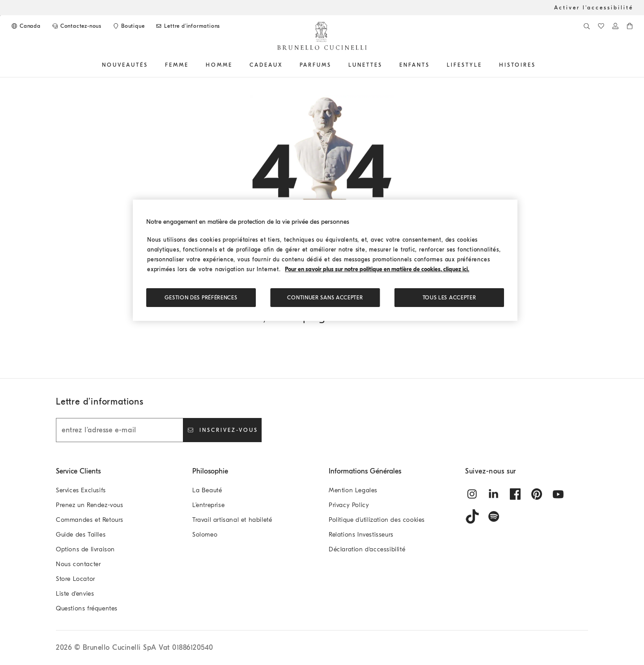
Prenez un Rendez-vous (90, 505)
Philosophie (210, 471)
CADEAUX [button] (266, 65)
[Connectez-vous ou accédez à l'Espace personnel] (615, 26)
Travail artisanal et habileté (232, 520)
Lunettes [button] (365, 65)
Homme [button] (219, 65)
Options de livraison (85, 549)
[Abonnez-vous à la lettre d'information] (188, 26)
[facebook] (515, 494)
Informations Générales (365, 471)
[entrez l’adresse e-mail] (119, 430)
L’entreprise (208, 505)
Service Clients (78, 471)
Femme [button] (177, 65)
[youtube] (558, 494)
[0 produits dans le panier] (630, 26)
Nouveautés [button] (125, 65)
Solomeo (205, 535)
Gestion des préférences (201, 298)
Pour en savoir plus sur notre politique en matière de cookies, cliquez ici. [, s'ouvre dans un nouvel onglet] (377, 269)
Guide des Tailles (81, 535)
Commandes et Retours (90, 520)
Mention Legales (353, 490)
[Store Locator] (128, 26)
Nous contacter (78, 564)
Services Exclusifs (81, 490)
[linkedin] (494, 494)
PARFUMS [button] (316, 65)
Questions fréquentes (87, 608)
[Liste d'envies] (601, 26)
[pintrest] (537, 494)
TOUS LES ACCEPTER (449, 298)
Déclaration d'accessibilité (367, 549)
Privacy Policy (349, 505)
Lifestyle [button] (464, 65)
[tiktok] (472, 516)
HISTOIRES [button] (517, 65)
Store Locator (76, 579)
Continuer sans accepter (325, 298)
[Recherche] (587, 26)
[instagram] (472, 494)
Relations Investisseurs (361, 535)
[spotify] (494, 516)
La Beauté (207, 490)
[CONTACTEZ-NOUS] (76, 26)
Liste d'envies (75, 594)
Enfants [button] (415, 65)
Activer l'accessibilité (594, 8)
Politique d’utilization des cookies (377, 520)
